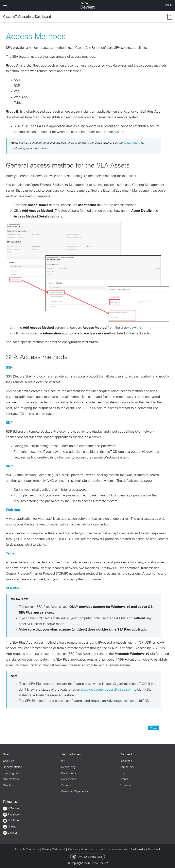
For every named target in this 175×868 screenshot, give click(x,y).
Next (154, 728)
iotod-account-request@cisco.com (107, 690)
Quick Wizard (132, 143)
